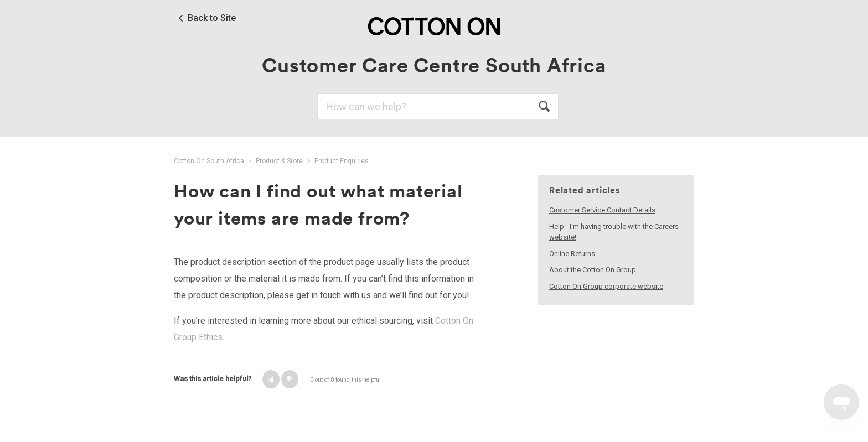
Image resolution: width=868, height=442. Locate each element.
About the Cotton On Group (593, 270)
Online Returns (572, 254)
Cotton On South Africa (209, 161)
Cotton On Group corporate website (606, 286)
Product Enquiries (342, 161)
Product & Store (279, 161)
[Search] (438, 106)
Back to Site (212, 18)
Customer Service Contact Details (602, 210)
